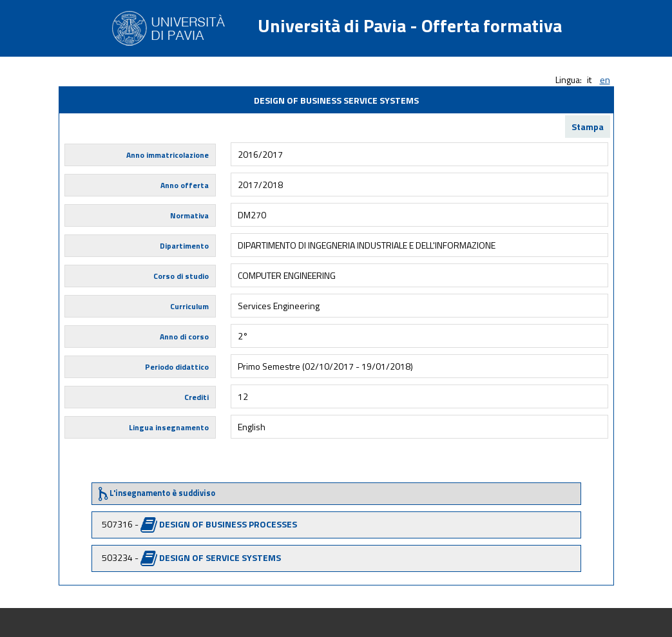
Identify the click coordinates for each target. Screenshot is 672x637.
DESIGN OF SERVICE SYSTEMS (220, 557)
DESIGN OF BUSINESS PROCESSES (228, 524)
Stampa (588, 127)
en (605, 80)
